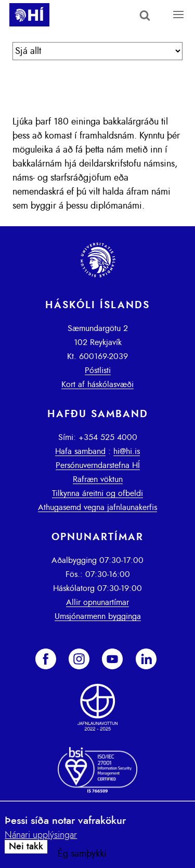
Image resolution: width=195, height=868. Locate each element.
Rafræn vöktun (98, 479)
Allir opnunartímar (97, 602)
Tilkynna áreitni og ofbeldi (97, 493)
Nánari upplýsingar (41, 835)
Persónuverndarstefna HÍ (98, 465)
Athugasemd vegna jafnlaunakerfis (97, 507)
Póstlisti (98, 370)
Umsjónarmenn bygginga (98, 616)
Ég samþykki (82, 854)
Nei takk (26, 847)
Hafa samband (80, 451)
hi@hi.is (127, 451)
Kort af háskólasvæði (97, 384)
